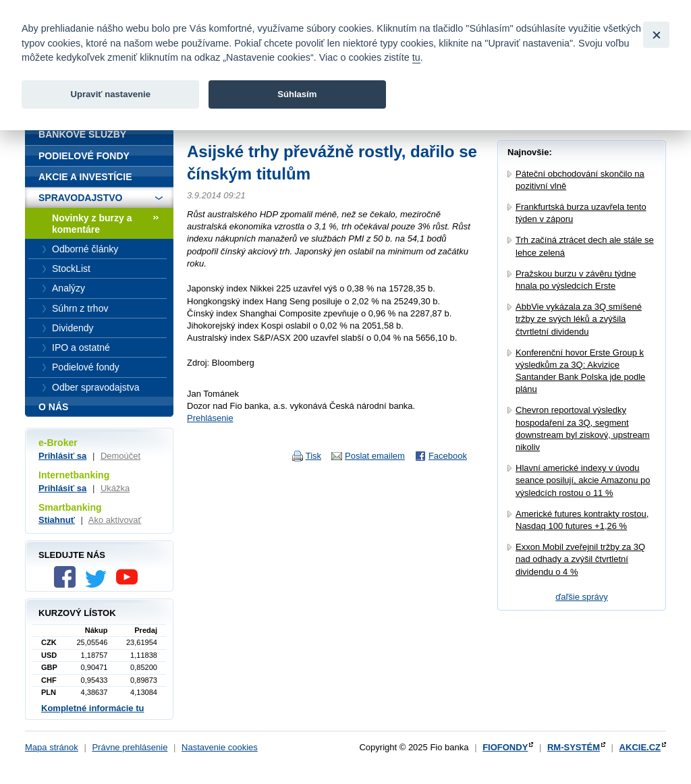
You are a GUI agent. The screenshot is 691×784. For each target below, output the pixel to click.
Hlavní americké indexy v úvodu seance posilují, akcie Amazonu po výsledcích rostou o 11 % (583, 480)
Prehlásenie (210, 418)
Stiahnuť (57, 520)
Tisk (313, 456)
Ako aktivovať (115, 520)
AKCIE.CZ (640, 747)
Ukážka (115, 488)
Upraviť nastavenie (110, 94)
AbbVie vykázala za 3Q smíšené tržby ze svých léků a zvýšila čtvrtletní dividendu (579, 319)
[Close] (656, 35)
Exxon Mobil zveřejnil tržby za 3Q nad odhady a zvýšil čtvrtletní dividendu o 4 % (580, 559)
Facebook (448, 456)
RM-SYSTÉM (574, 747)
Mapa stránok (52, 747)
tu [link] (416, 57)
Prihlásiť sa (62, 456)
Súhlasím (297, 94)
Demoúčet (120, 456)
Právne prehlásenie (130, 747)
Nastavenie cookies (220, 747)
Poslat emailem (375, 456)
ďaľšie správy (582, 597)
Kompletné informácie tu (92, 708)
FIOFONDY (505, 747)
